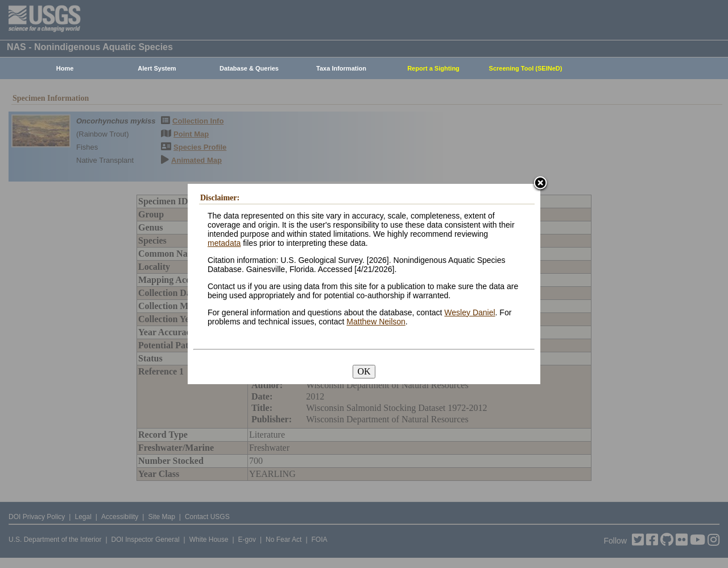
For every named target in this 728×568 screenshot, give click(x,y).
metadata (224, 243)
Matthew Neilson (376, 322)
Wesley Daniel (470, 312)
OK (364, 371)
